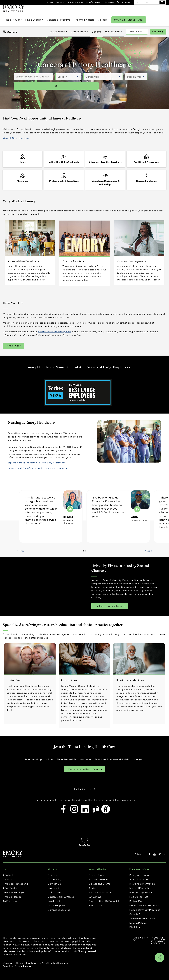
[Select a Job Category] (102, 81)
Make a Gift (54, 893)
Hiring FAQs (13, 346)
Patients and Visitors (140, 869)
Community (54, 880)
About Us (52, 869)
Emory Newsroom (98, 880)
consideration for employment (55, 332)
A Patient (8, 875)
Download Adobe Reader (17, 966)
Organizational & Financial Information (104, 903)
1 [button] (83, 552)
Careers (103, 20)
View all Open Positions (16, 138)
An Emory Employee (14, 893)
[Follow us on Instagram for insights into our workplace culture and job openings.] (74, 809)
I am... (6, 869)
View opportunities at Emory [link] (84, 769)
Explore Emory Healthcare (109, 606)
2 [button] (86, 552)
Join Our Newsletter (100, 893)
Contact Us (54, 884)
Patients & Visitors (84, 20)
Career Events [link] (72, 262)
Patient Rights (137, 901)
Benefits (97, 32)
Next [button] (139, 551)
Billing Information (140, 875)
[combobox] (150, 2)
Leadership (54, 888)
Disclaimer (135, 927)
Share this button (160, 957)
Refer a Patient (138, 923)
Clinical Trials (96, 875)
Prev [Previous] (30, 551)
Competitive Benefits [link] (22, 261)
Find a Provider (13, 20)
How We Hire (112, 32)
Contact (157, 32)
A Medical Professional (16, 884)
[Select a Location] (67, 81)
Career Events (135, 32)
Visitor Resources (139, 880)
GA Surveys (95, 897)
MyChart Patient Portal (129, 20)
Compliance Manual (59, 910)
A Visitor (7, 880)
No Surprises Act (139, 897)
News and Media (97, 869)
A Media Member (13, 897)
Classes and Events (99, 884)
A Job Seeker (10, 888)
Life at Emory (57, 32)
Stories (92, 888)
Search (162, 2)
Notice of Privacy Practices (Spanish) (145, 912)
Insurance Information (142, 884)
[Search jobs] (152, 81)
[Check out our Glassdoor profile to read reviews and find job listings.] (96, 810)
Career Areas (78, 32)
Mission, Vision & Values (61, 897)
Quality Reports (56, 906)
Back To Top (85, 845)
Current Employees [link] (130, 261)
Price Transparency (141, 893)
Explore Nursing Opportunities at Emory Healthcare (37, 463)
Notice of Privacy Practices (145, 906)
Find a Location (34, 20)
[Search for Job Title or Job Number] (32, 81)
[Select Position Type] (135, 81)
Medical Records (139, 888)
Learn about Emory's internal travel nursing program (37, 468)
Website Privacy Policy (142, 919)
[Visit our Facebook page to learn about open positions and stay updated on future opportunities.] (64, 809)
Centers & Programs (58, 20)
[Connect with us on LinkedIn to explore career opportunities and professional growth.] (85, 809)
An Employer (10, 901)
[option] (51, 517)
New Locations (56, 901)
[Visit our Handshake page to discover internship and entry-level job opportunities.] (106, 810)
